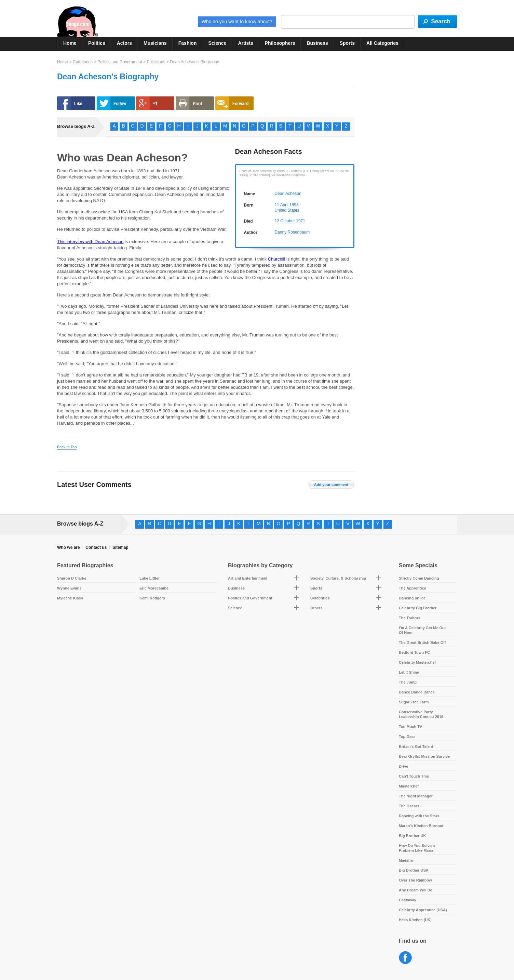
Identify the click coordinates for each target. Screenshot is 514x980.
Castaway (408, 900)
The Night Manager (416, 796)
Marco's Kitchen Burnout (421, 826)
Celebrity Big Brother (418, 608)
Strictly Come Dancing (419, 578)
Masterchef (409, 786)
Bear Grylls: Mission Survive (424, 756)
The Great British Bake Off (422, 643)
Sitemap (120, 547)
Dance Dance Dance (417, 692)
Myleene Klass (70, 598)
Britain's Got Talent (416, 746)
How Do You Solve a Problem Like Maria (417, 848)
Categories (83, 62)
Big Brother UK (412, 836)
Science (217, 43)
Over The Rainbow (415, 880)
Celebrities (320, 598)
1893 (294, 205)
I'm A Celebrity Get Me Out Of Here (422, 630)
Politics (97, 43)
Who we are (69, 547)
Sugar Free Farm (414, 702)
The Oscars (409, 806)
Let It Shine (409, 672)
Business (317, 43)
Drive (404, 766)
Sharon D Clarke (72, 578)
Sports (347, 43)
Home (70, 43)
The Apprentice (412, 588)
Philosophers (280, 43)
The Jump (408, 682)
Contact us (96, 547)
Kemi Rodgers (152, 598)
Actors (124, 43)
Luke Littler (150, 578)
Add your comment (331, 485)
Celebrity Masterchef (417, 662)
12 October (285, 221)
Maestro (406, 860)
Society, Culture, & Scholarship (338, 578)
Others (316, 608)
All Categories (382, 43)
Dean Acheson (288, 194)
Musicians (155, 43)
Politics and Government (120, 62)
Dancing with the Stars (419, 816)
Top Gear (407, 737)
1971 (301, 221)
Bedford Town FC (414, 652)
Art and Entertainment (248, 578)
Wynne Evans (69, 588)
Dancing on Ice (412, 598)
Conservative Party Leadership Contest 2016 (421, 714)
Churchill (277, 259)
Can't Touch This (414, 776)
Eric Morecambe (154, 588)
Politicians (156, 62)
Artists (245, 43)
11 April (282, 205)
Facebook (405, 958)
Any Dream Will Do (416, 890)
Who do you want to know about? (237, 22)
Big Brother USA (414, 870)
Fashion (188, 43)
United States (287, 210)
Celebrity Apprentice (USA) (423, 910)
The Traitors (410, 618)
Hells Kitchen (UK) (415, 920)
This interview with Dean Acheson (90, 242)
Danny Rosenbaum (292, 232)
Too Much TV (410, 727)
